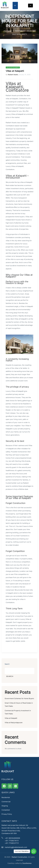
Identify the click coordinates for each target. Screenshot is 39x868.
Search (7, 664)
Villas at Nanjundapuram (14, 723)
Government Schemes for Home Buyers (19, 698)
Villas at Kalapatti (13, 67)
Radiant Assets (13, 75)
